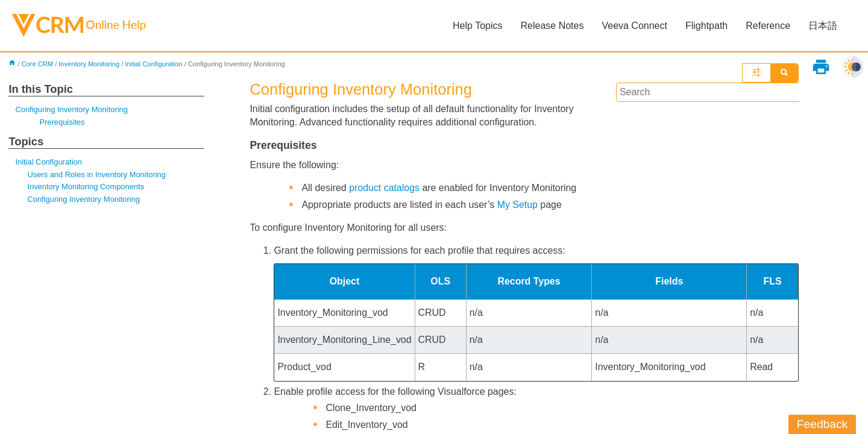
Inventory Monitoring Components (86, 187)
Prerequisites (62, 122)
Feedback (822, 424)
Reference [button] (768, 26)
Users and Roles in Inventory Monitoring (96, 175)
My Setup (518, 205)
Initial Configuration (154, 64)
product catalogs (385, 188)
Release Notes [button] (552, 26)
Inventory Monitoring (89, 64)
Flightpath (706, 26)
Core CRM (38, 64)
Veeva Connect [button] (634, 26)
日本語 (823, 26)
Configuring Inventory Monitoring (71, 109)
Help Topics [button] (477, 26)
